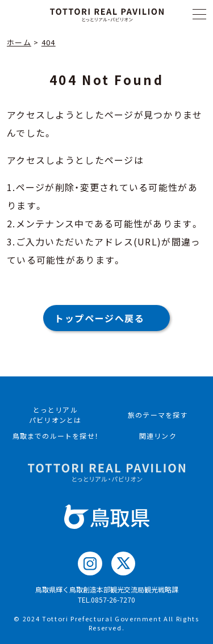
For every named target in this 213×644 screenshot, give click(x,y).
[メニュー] (199, 14)
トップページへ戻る (99, 318)
